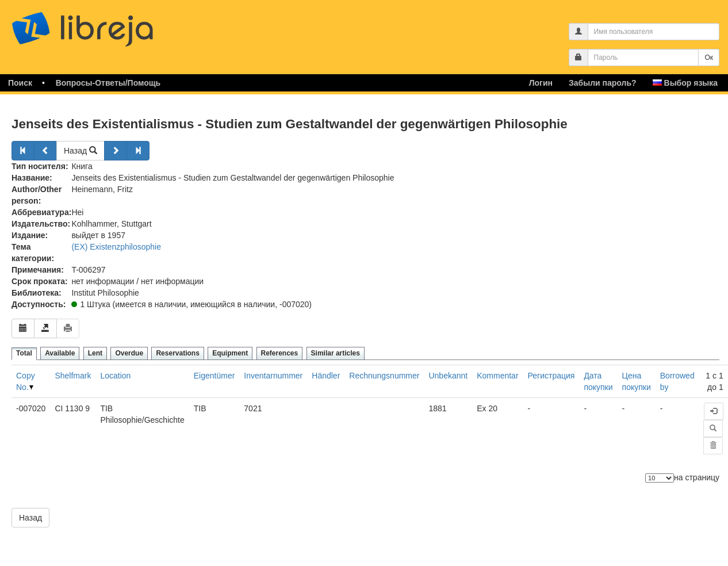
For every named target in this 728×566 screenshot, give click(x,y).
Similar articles (336, 353)
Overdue (129, 353)
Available (60, 353)
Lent (95, 353)
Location (115, 376)
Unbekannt (448, 376)
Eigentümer (214, 376)
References (280, 353)
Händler (326, 376)
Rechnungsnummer (384, 376)
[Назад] (23, 151)
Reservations (177, 353)
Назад (81, 151)
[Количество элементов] (660, 478)
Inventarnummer (273, 376)
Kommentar (497, 376)
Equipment (230, 353)
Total (24, 353)
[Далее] (116, 151)
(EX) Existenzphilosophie (116, 247)
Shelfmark (73, 376)
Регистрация (551, 376)
